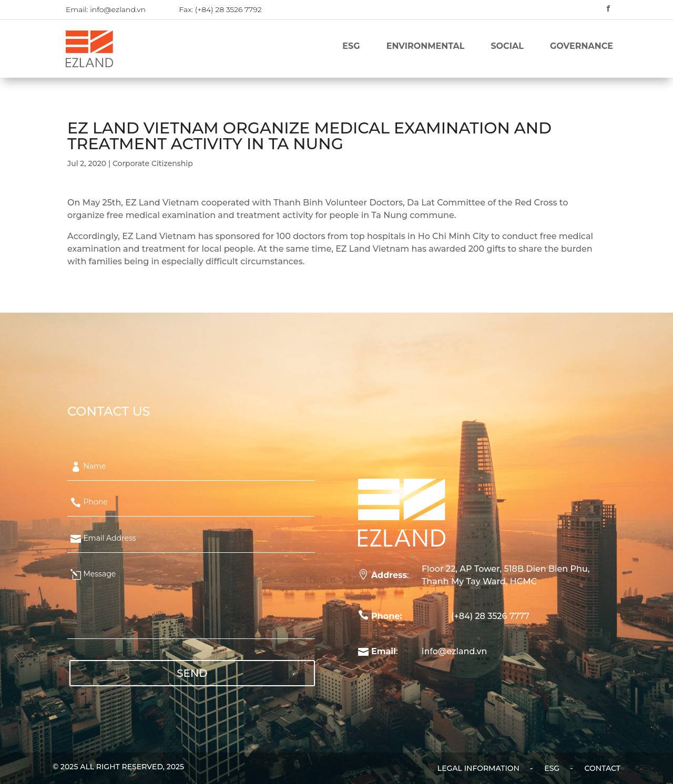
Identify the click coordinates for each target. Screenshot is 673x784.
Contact (603, 769)
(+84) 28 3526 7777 (490, 616)
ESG (351, 47)
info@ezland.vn (118, 9)
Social (507, 47)
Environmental (426, 47)
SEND (192, 673)
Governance (582, 47)
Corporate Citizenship (153, 163)
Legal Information (478, 769)
